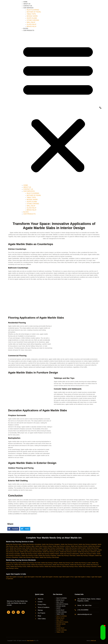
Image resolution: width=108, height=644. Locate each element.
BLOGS (26, 28)
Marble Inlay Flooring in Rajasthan (47, 556)
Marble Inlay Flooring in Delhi (57, 550)
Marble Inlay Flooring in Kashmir (69, 552)
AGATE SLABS (32, 18)
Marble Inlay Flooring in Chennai (69, 544)
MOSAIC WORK (32, 16)
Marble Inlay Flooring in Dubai (14, 563)
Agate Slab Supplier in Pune (66, 577)
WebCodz (93, 641)
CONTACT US (28, 6)
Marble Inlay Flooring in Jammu (51, 552)
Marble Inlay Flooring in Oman (18, 566)
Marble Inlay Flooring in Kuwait (22, 565)
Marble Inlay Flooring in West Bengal (49, 557)
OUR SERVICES (28, 8)
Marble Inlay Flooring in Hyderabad (88, 544)
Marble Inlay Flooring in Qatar (78, 565)
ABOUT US (27, 4)
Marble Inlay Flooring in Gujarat (89, 550)
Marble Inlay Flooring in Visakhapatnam (54, 548)
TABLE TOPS (31, 14)
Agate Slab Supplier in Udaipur (83, 577)
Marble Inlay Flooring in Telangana (85, 556)
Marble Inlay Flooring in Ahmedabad (32, 544)
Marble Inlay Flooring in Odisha (88, 554)
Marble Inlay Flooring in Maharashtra (69, 554)
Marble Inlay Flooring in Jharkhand (87, 552)
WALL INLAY (31, 22)
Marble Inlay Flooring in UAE (66, 563)
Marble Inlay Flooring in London (83, 563)
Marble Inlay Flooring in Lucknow (61, 546)
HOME (25, 2)
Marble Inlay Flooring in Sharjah (50, 563)
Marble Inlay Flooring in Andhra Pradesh (76, 548)
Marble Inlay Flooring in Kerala (29, 554)
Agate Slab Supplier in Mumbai (50, 577)
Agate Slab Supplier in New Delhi (33, 577)
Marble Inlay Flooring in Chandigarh (19, 550)
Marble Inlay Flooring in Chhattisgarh (39, 550)
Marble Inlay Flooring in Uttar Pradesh (29, 557)
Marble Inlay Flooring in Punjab (30, 556)
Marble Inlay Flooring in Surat (17, 548)
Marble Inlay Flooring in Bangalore (51, 544)
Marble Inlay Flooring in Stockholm (88, 566)
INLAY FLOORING (33, 10)
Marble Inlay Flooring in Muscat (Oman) (42, 565)
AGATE (58, 608)
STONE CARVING (33, 20)
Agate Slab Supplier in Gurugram (15, 577)
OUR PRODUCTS (29, 30)
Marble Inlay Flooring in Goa (73, 550)
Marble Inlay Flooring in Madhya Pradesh (48, 554)
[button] (58, 108)
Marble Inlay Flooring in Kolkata (44, 546)
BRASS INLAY (32, 26)
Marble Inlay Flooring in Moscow (53, 566)
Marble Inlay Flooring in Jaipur (27, 546)
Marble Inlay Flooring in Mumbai (79, 546)
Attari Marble (30, 641)
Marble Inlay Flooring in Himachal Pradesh (31, 552)
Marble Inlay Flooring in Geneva (35, 566)
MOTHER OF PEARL (34, 12)
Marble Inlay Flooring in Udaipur (34, 548)
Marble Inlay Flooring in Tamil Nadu (66, 556)
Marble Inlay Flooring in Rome (70, 566)
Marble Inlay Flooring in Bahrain (61, 565)
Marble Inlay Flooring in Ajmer (14, 544)
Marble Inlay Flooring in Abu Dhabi (31, 563)
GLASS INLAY (32, 24)
